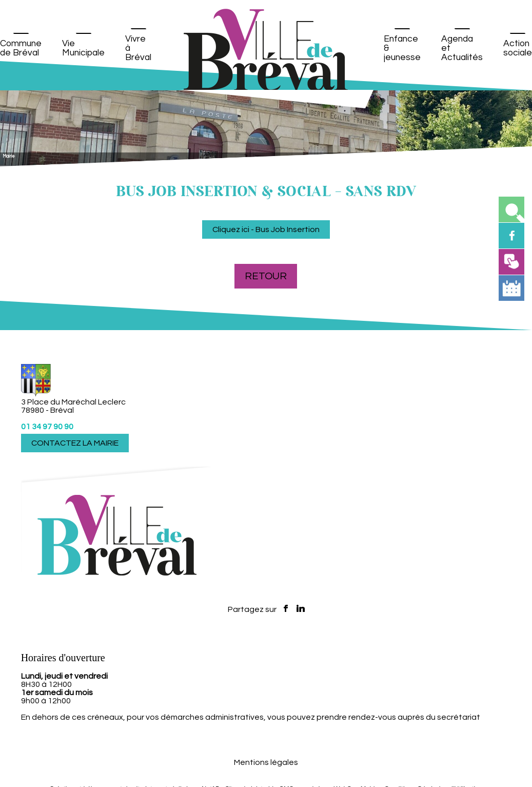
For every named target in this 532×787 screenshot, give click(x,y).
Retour (266, 276)
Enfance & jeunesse (402, 48)
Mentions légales (266, 762)
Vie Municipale (83, 48)
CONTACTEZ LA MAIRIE (75, 443)
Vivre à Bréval (138, 48)
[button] (511, 209)
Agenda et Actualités (462, 48)
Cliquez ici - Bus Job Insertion (266, 229)
